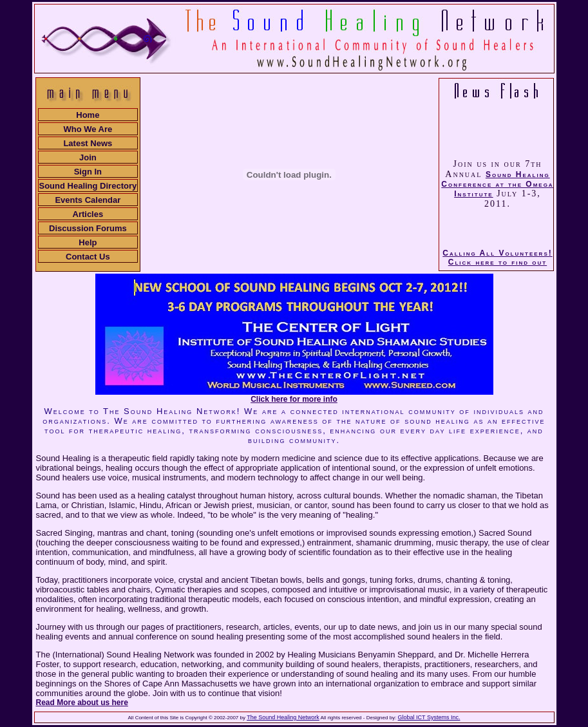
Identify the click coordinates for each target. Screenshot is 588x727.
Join (88, 157)
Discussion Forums (88, 228)
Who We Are (88, 129)
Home (88, 115)
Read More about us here (82, 703)
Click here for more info (294, 399)
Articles (88, 214)
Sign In (88, 172)
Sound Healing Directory (88, 186)
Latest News (88, 143)
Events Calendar (88, 200)
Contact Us (88, 257)
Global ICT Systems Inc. (429, 717)
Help (88, 242)
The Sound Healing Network (283, 717)
